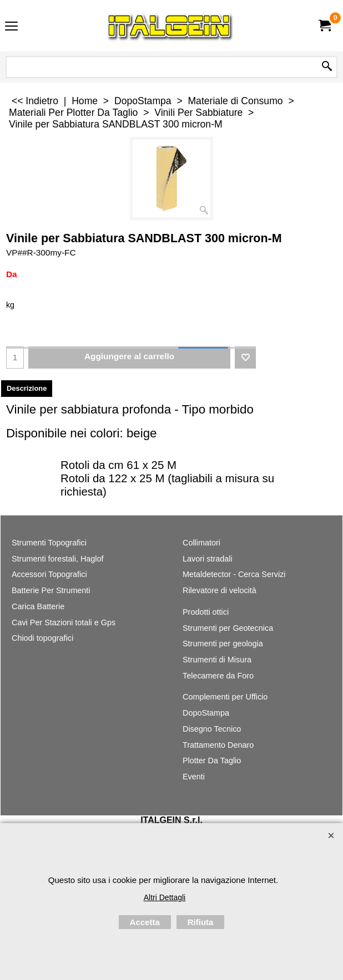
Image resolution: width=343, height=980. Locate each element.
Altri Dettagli (165, 897)
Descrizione (27, 388)
